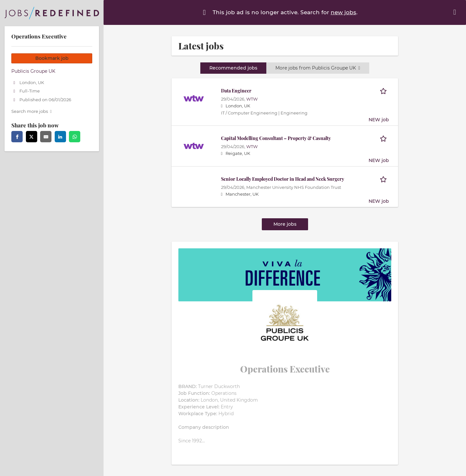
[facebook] (17, 137)
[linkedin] (60, 137)
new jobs (344, 12)
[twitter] (32, 137)
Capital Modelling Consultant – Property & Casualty (276, 138)
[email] (46, 137)
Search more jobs (30, 111)
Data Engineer (236, 91)
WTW (252, 99)
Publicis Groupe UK (33, 71)
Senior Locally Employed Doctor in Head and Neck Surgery (283, 179)
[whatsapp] (75, 137)
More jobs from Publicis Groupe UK (318, 68)
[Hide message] (456, 12)
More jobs (285, 224)
